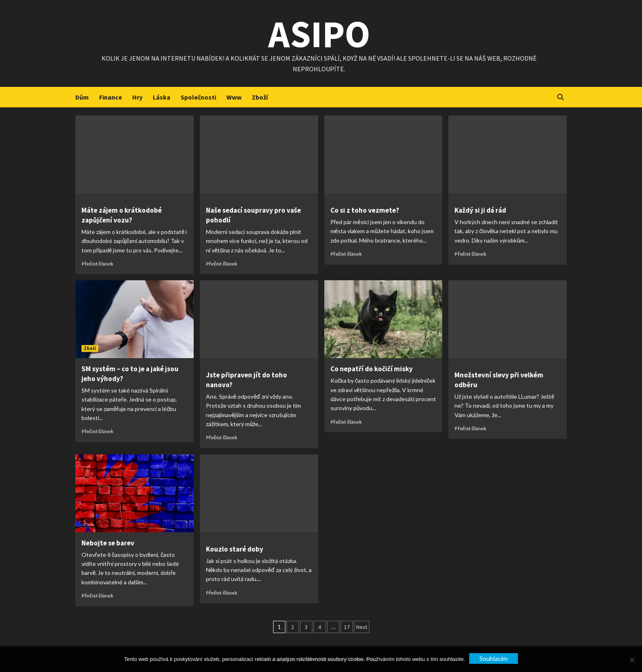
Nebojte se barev (108, 543)
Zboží (260, 97)
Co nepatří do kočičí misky (372, 369)
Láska (162, 97)
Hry (137, 97)
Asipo (319, 33)
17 (347, 627)
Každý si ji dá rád (480, 210)
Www (234, 97)
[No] (632, 660)
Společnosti (198, 97)
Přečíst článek (97, 264)
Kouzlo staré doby (235, 549)
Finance (111, 97)
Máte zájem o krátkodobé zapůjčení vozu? (122, 215)
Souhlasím (494, 658)
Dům (82, 97)
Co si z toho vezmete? (365, 210)
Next (362, 627)
